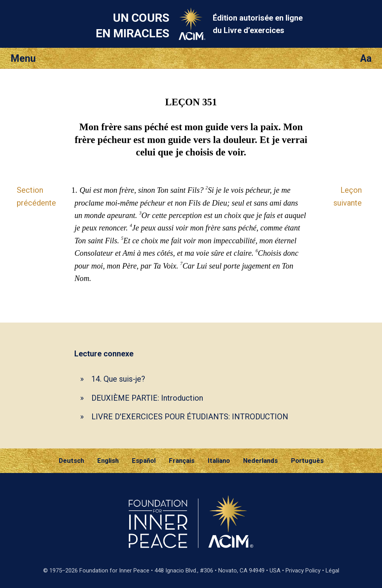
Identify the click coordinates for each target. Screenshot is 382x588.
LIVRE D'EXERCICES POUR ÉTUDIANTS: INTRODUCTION (190, 417)
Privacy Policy (303, 571)
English (108, 461)
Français (182, 461)
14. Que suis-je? (118, 379)
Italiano (219, 461)
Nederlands (260, 461)
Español (144, 461)
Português (307, 461)
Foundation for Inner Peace (114, 571)
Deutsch (71, 461)
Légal (332, 571)
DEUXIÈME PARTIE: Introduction (147, 398)
